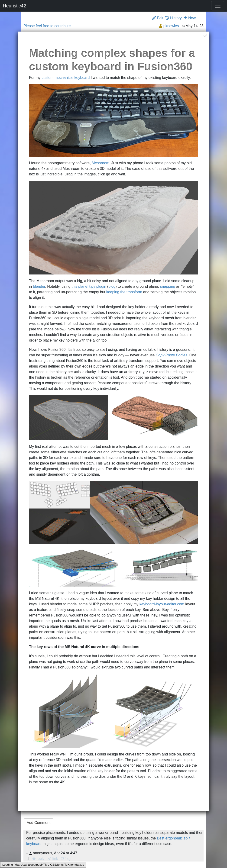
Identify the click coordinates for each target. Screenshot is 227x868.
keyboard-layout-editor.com (162, 604)
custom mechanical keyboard (66, 78)
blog (112, 286)
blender (39, 286)
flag (66, 859)
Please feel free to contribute (47, 26)
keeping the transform (124, 292)
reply (39, 859)
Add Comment (39, 823)
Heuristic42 (14, 6)
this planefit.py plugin (89, 286)
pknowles (171, 26)
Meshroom (101, 163)
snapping (168, 286)
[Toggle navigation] (218, 6)
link (53, 859)
